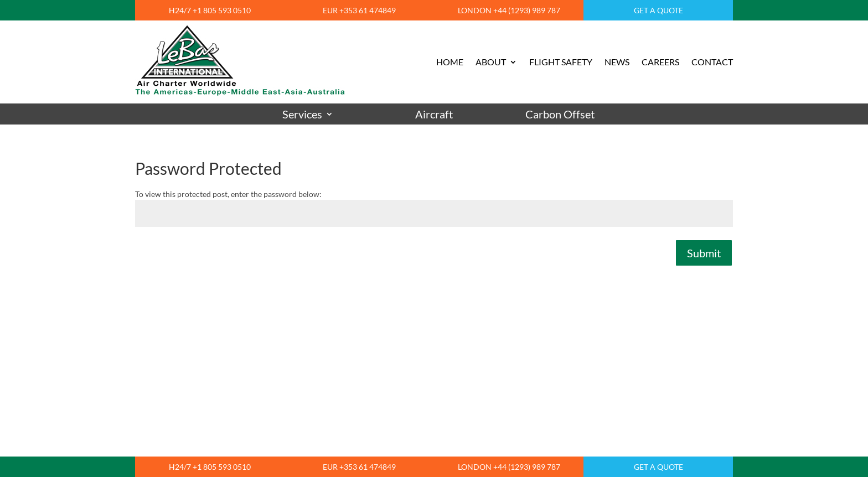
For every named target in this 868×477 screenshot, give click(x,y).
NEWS (617, 62)
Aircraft (434, 114)
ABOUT (491, 62)
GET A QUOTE (658, 10)
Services (302, 114)
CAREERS (660, 62)
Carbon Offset (560, 114)
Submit (704, 253)
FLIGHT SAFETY (561, 62)
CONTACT (712, 62)
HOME (450, 62)
